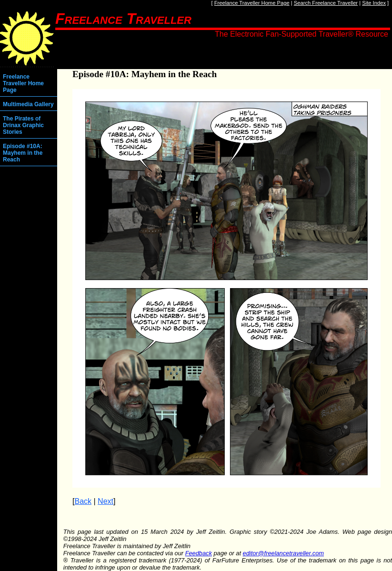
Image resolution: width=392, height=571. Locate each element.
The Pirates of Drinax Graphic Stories (23, 125)
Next (106, 501)
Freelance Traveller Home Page (252, 3)
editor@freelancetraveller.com (283, 553)
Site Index (374, 3)
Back (83, 501)
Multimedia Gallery (28, 104)
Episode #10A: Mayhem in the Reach (23, 153)
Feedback (199, 553)
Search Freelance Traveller (326, 3)
